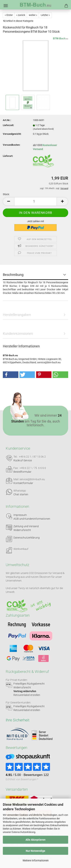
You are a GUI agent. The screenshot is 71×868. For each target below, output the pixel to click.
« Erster (9, 15)
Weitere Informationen (36, 860)
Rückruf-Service (23, 460)
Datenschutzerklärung (23, 832)
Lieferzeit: (8, 125)
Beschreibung (13, 275)
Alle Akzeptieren (35, 840)
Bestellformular (22, 472)
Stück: (6, 194)
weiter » (33, 15)
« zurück (21, 15)
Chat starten (21, 494)
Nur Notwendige (35, 851)
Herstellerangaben (17, 315)
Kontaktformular (23, 483)
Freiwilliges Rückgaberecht (29, 684)
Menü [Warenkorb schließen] (6, 6)
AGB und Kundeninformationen (32, 519)
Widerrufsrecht (22, 530)
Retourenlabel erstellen (27, 695)
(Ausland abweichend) (43, 129)
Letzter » (45, 15)
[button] (9, 201)
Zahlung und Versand (26, 526)
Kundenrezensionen (18, 334)
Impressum (20, 515)
